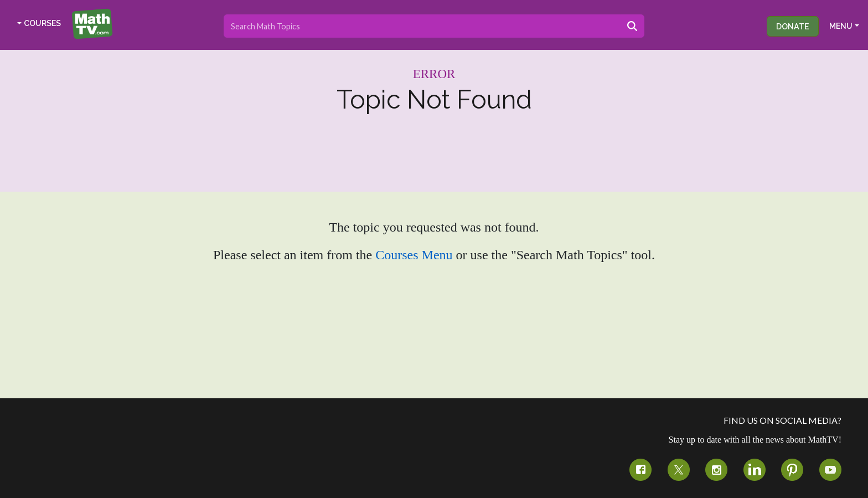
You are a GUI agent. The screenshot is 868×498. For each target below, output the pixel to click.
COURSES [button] (42, 23)
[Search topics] (422, 26)
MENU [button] (841, 26)
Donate (793, 26)
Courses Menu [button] (414, 255)
